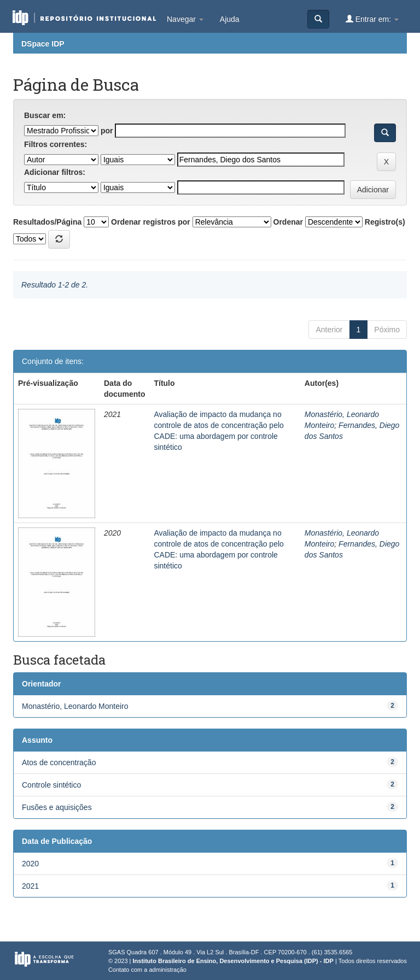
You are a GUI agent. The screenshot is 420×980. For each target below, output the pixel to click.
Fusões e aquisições (57, 807)
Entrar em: (372, 19)
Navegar (185, 19)
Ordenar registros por (151, 222)
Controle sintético (51, 785)
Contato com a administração (147, 970)
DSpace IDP (43, 44)
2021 (30, 886)
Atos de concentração (59, 762)
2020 (30, 864)
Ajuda (230, 19)
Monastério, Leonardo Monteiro (75, 706)
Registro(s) (385, 222)
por (107, 131)
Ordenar (288, 222)
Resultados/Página (47, 222)
